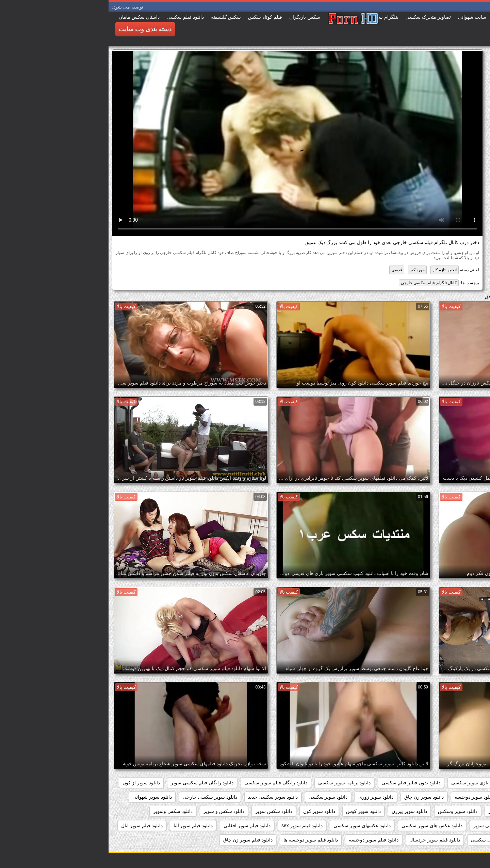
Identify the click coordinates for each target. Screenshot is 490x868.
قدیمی (288, 270)
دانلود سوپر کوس (255, 811)
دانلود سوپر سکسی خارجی (101, 797)
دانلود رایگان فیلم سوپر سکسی (167, 783)
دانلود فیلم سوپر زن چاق (139, 840)
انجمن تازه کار (336, 270)
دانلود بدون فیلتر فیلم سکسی (302, 783)
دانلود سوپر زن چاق (315, 797)
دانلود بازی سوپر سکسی (367, 783)
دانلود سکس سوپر (165, 811)
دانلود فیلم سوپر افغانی (138, 826)
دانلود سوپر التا (465, 797)
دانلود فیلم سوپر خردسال (326, 840)
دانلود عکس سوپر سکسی (453, 826)
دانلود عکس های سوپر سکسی (323, 826)
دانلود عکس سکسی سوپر (391, 826)
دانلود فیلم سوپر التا (85, 826)
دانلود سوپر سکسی (220, 797)
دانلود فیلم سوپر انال (33, 826)
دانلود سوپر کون (211, 811)
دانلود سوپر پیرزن (301, 811)
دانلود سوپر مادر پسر (401, 811)
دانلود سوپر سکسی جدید (164, 797)
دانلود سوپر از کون (33, 783)
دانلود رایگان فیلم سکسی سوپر (94, 783)
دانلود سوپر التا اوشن (418, 797)
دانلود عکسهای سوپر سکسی (254, 826)
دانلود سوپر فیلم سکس (456, 811)
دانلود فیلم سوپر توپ (458, 840)
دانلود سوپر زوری (267, 797)
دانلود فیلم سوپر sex (193, 826)
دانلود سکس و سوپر (115, 811)
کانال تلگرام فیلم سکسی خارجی (320, 283)
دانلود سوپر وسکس (349, 811)
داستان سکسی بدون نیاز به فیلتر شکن (441, 783)
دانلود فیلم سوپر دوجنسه (265, 840)
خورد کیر (309, 270)
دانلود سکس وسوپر (64, 811)
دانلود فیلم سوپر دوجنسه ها (202, 840)
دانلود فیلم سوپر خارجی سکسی (395, 840)
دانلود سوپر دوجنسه (366, 797)
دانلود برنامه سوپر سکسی (236, 783)
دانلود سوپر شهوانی (44, 797)
